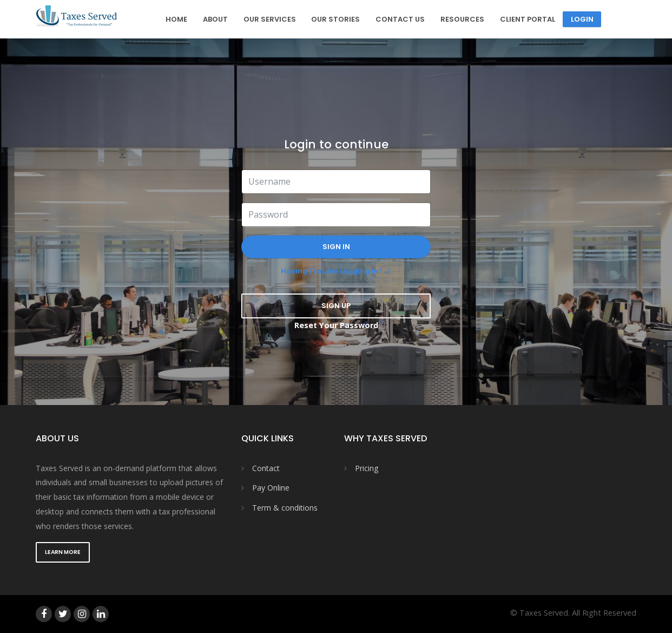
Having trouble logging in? (332, 271)
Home (176, 19)
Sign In (336, 247)
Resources (462, 19)
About (215, 19)
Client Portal (528, 19)
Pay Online (271, 488)
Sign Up (336, 306)
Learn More (63, 552)
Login (582, 19)
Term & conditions (285, 508)
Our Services (270, 19)
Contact (266, 468)
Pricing (367, 468)
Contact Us (400, 19)
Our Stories (335, 19)
